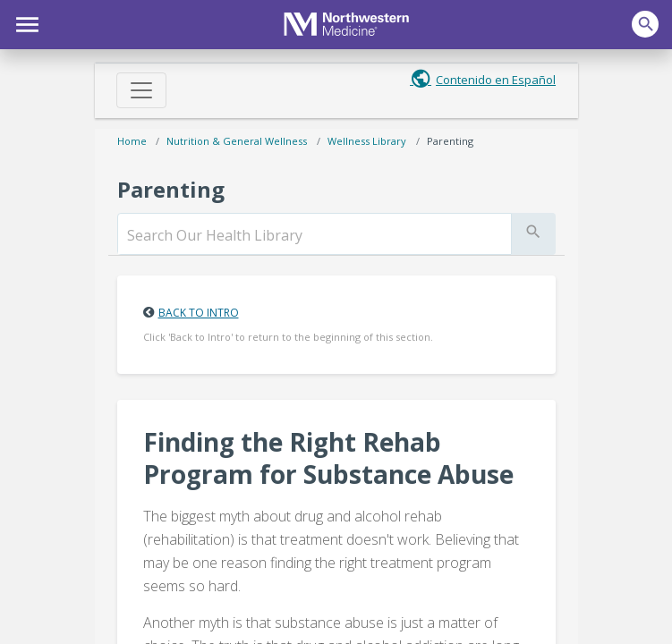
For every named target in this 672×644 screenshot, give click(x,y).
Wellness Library (367, 141)
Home (132, 141)
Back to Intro (199, 313)
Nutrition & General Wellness (237, 141)
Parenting (450, 141)
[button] (25, 22)
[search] (315, 235)
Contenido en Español (496, 80)
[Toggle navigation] (141, 90)
